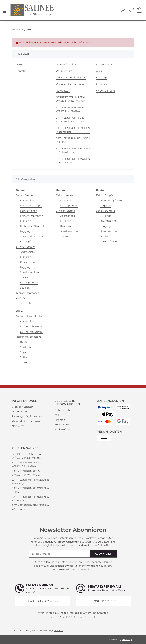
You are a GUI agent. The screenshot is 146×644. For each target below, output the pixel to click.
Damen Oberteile (31, 327)
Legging (25, 231)
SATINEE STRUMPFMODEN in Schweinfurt (73, 150)
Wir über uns (64, 71)
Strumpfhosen (29, 283)
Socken (25, 277)
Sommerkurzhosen (32, 236)
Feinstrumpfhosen (32, 216)
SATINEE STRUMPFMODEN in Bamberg (73, 130)
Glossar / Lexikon (66, 64)
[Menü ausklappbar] (5, 10)
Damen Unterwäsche (29, 316)
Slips (23, 352)
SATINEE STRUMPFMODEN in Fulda (73, 140)
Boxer (24, 342)
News (19, 64)
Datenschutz (104, 64)
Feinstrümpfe (24, 195)
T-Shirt (24, 357)
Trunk (24, 362)
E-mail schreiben (104, 601)
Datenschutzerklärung (98, 562)
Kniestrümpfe (29, 262)
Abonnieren (104, 554)
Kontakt (21, 71)
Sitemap (101, 78)
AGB (99, 71)
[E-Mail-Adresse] (60, 554)
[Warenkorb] (139, 11)
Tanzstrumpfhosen (27, 293)
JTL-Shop (127, 639)
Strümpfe (26, 242)
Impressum (103, 84)
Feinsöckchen (29, 211)
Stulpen (25, 288)
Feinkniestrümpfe (31, 206)
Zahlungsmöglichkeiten (71, 78)
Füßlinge (26, 221)
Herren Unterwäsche (29, 337)
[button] (123, 11)
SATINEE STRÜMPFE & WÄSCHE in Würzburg (70, 120)
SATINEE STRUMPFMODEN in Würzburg (73, 161)
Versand (58, 630)
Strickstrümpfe (25, 247)
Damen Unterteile (31, 332)
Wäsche (21, 298)
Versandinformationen (70, 84)
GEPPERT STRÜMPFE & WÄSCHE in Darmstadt (70, 99)
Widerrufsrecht (106, 91)
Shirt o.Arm (27, 347)
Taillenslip (26, 303)
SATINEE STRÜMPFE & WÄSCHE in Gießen (70, 109)
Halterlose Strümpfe (33, 226)
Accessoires (27, 200)
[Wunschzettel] (131, 11)
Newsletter (63, 91)
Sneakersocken (29, 272)
